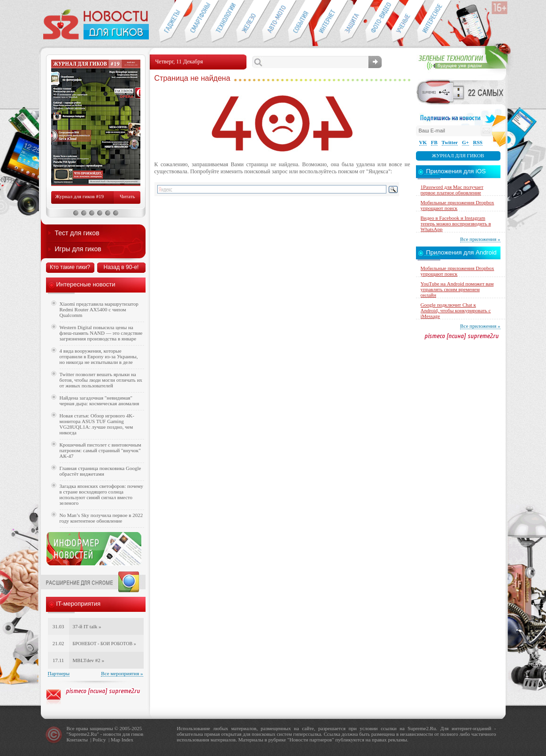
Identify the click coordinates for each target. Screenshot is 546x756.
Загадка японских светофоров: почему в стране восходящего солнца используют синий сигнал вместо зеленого (102, 494)
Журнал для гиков (458, 155)
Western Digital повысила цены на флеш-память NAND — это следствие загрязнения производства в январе (101, 333)
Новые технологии (223, 22)
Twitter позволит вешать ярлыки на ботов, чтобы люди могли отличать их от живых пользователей (101, 380)
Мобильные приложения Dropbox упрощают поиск (458, 205)
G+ (465, 142)
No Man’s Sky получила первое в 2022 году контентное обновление (101, 518)
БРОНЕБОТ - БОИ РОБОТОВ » (104, 644)
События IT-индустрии (301, 22)
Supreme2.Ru (83, 734)
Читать (127, 196)
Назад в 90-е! (121, 267)
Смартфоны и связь (197, 22)
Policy (99, 740)
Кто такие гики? (70, 267)
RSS (478, 142)
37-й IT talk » (87, 626)
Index (127, 740)
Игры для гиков (78, 249)
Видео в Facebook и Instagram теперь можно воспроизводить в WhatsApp (456, 224)
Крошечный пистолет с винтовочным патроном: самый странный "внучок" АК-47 (100, 450)
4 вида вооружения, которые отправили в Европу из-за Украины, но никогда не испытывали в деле (99, 356)
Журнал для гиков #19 (80, 196)
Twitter (450, 142)
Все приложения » (480, 239)
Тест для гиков (77, 233)
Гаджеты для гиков (171, 22)
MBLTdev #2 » (88, 660)
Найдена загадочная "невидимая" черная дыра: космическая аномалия (100, 401)
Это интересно (434, 22)
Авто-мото (275, 22)
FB (434, 142)
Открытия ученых (404, 22)
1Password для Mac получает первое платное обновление (452, 190)
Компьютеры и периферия (249, 22)
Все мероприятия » (122, 673)
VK (423, 142)
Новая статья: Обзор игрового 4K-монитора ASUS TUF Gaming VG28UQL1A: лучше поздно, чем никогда (97, 424)
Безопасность (352, 22)
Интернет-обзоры (327, 22)
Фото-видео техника (378, 22)
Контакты (77, 740)
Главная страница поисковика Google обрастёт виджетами (100, 471)
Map (115, 740)
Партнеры (59, 673)
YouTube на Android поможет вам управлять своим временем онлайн (457, 289)
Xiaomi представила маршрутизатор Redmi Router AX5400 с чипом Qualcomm (99, 309)
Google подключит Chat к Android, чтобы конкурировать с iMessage (456, 310)
